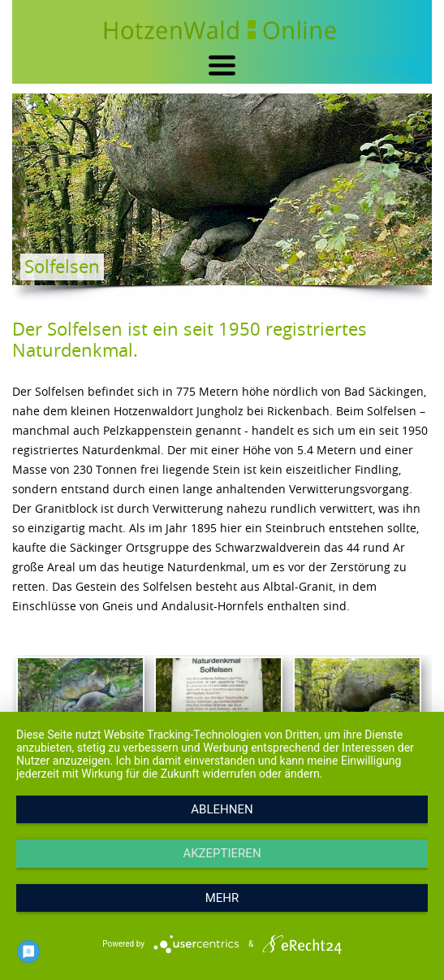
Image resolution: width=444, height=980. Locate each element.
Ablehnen (222, 809)
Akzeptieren (222, 853)
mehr (222, 898)
